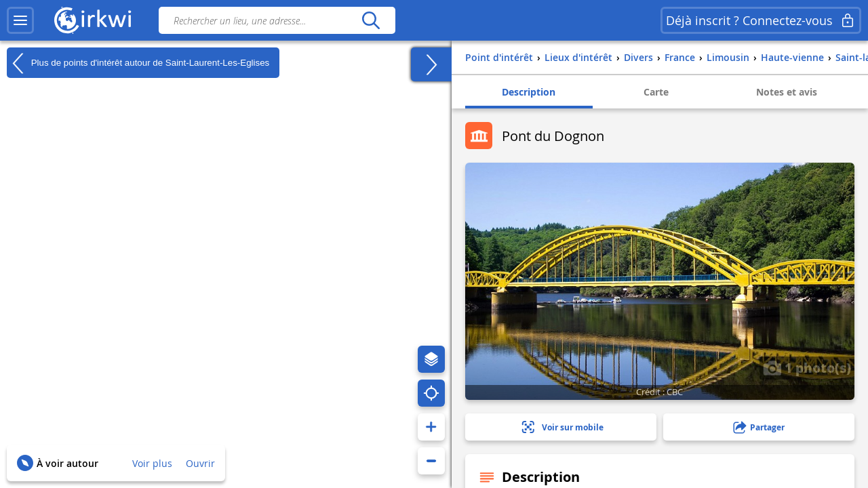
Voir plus (152, 463)
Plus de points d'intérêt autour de (138, 63)
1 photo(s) (807, 367)
